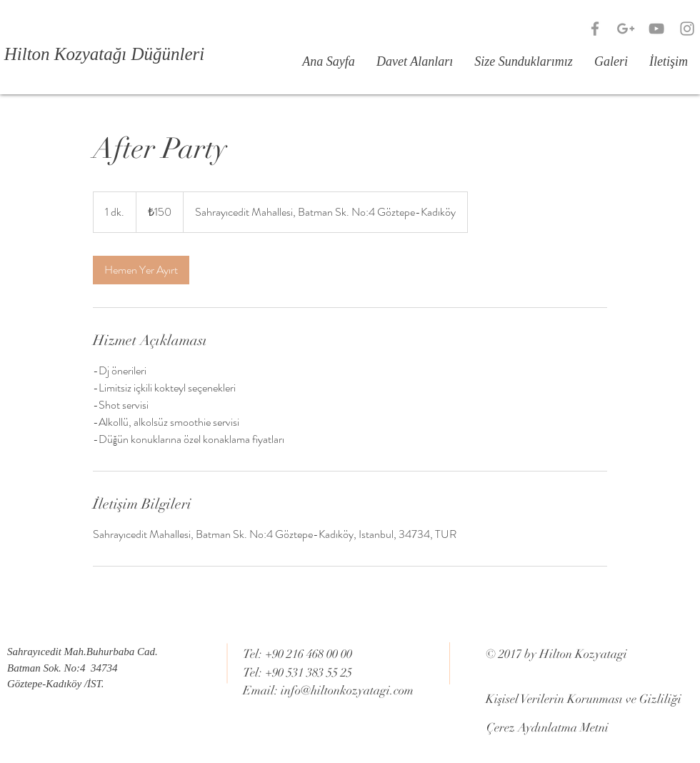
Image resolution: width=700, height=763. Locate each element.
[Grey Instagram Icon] (687, 29)
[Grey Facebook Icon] (595, 29)
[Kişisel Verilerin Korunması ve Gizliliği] (584, 699)
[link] (141, 270)
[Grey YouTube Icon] (656, 29)
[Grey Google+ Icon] (626, 29)
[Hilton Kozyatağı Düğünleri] (104, 54)
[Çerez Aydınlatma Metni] (547, 728)
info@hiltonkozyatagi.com (347, 690)
